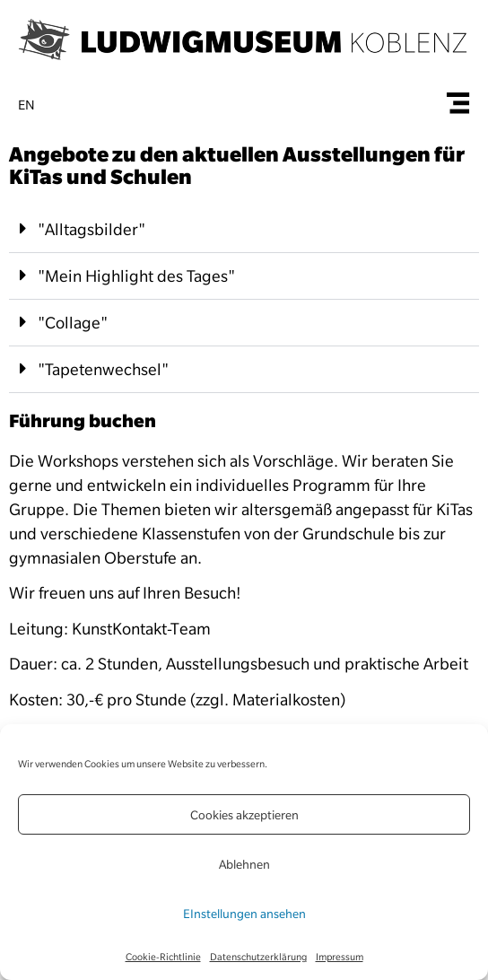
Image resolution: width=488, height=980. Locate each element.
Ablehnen (244, 864)
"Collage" (73, 323)
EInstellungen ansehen (244, 914)
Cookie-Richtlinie (163, 957)
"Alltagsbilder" (91, 229)
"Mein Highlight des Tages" (136, 276)
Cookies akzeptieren (244, 815)
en (26, 105)
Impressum (340, 957)
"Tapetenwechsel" (103, 369)
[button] (244, 230)
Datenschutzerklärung (258, 957)
